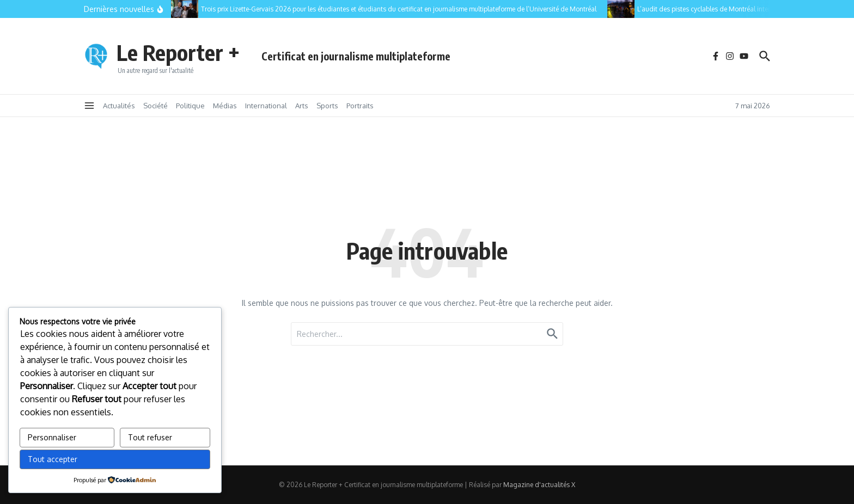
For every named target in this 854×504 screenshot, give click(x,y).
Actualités (119, 106)
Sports (327, 106)
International (266, 106)
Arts (302, 106)
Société (155, 106)
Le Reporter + (178, 52)
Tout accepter (53, 459)
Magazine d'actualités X (539, 485)
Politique (190, 106)
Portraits (360, 106)
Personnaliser (52, 437)
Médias (225, 106)
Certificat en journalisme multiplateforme (356, 56)
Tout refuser (150, 437)
